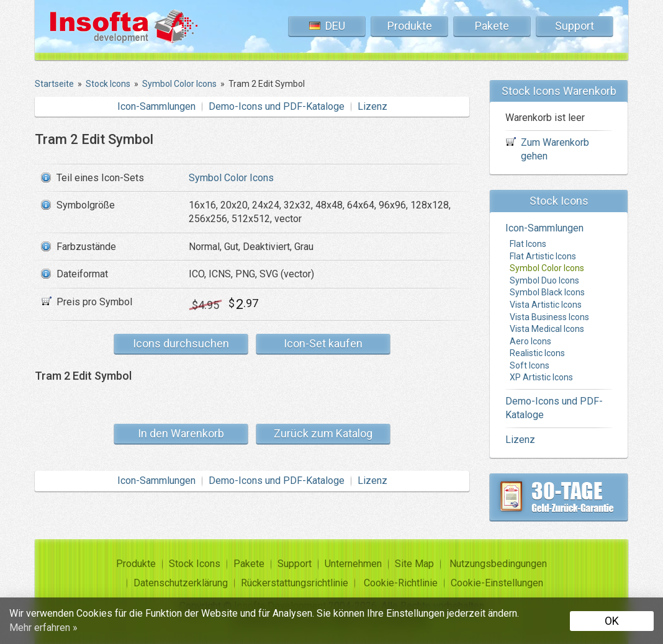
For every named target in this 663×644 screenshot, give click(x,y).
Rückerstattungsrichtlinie (295, 583)
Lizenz (372, 106)
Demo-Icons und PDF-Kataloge (277, 106)
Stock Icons (195, 564)
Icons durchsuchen (181, 343)
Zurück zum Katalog (323, 433)
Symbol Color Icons (231, 178)
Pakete (492, 26)
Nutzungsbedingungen (498, 564)
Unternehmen (353, 564)
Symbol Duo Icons (544, 280)
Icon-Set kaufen (323, 343)
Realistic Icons (537, 353)
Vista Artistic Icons (546, 305)
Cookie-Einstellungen (497, 583)
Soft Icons (530, 365)
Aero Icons (530, 341)
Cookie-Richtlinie (401, 583)
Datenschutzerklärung (181, 583)
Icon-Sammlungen (156, 106)
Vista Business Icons (549, 317)
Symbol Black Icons (547, 292)
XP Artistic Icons (541, 377)
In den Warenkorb (181, 433)
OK (612, 621)
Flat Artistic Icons (543, 256)
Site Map (414, 564)
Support (575, 26)
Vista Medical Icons (547, 329)
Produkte (410, 26)
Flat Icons (528, 244)
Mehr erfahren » (43, 628)
